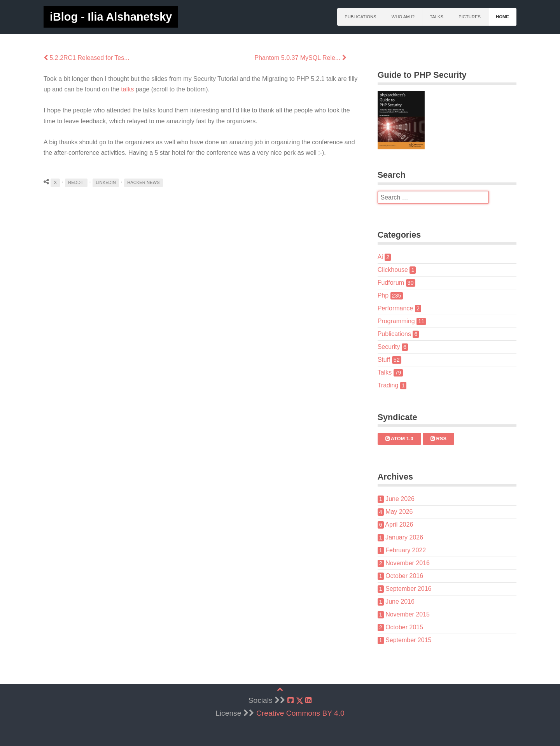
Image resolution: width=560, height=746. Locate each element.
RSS (438, 439)
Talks (437, 17)
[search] (433, 198)
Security (393, 347)
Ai (384, 257)
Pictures (470, 17)
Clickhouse (397, 270)
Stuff (389, 360)
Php (390, 295)
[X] (300, 701)
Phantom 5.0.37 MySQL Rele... (300, 58)
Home (502, 17)
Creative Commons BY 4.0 (300, 713)
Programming (402, 321)
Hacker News (143, 182)
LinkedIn (106, 182)
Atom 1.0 (399, 439)
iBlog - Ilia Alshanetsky (111, 17)
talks (127, 89)
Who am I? (403, 17)
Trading (392, 385)
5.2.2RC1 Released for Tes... (87, 58)
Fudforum (396, 283)
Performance (399, 308)
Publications (360, 17)
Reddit (76, 182)
